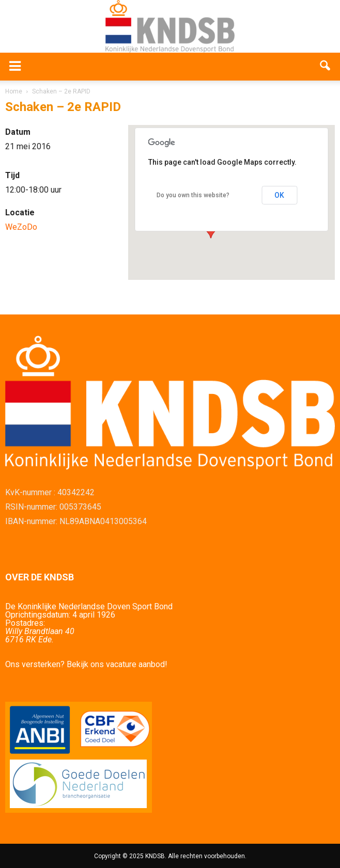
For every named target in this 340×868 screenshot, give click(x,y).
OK (279, 195)
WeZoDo (21, 227)
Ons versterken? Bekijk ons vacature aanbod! (86, 664)
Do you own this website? (193, 195)
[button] (326, 67)
